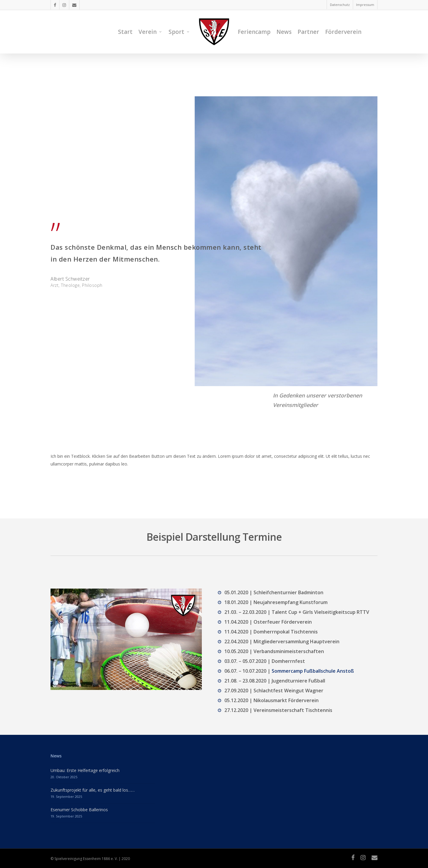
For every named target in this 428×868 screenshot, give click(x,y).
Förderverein (343, 32)
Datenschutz (340, 5)
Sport (179, 32)
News (284, 32)
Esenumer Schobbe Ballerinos (79, 810)
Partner (308, 32)
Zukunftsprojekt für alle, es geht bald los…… (93, 790)
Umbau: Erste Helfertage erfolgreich (85, 770)
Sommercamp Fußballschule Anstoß (313, 671)
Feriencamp (254, 32)
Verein (150, 32)
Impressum (365, 5)
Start (125, 32)
